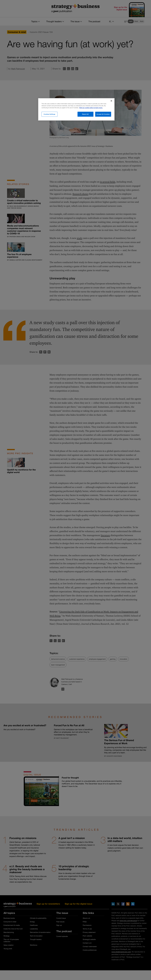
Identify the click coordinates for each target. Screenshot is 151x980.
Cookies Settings (49, 114)
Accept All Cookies (103, 114)
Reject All (85, 114)
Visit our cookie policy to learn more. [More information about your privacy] (91, 108)
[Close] (111, 101)
